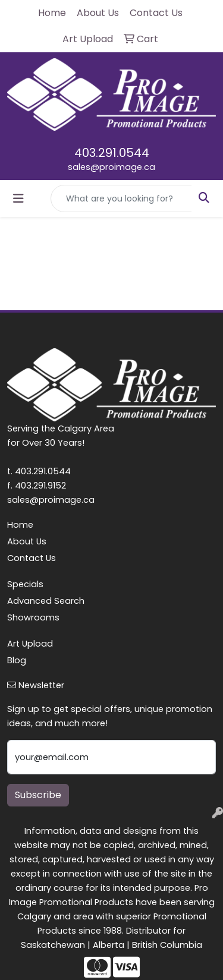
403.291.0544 (112, 153)
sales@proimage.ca (111, 167)
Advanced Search (46, 601)
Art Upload (30, 644)
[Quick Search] (121, 198)
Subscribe (38, 795)
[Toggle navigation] (18, 198)
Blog (17, 660)
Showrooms (33, 617)
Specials (25, 584)
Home (20, 525)
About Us (27, 541)
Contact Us (32, 558)
